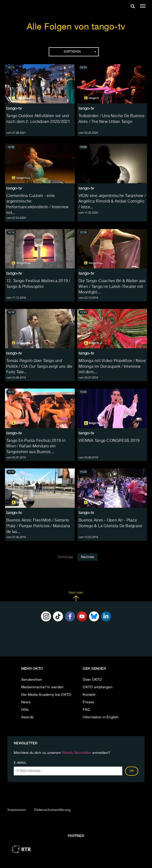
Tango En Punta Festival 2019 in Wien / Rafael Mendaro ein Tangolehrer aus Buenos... (36, 447)
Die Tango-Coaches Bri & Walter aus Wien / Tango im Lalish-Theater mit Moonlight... (112, 287)
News (26, 702)
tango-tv (14, 108)
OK (132, 771)
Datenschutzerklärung (52, 810)
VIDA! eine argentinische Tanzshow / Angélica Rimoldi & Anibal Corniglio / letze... (112, 202)
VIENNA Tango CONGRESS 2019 (109, 441)
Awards (27, 717)
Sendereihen (32, 680)
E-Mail (20, 763)
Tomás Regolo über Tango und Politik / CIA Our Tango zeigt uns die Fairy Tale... (39, 367)
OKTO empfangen (98, 687)
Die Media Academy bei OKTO (46, 695)
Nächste (88, 557)
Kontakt (89, 695)
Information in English (101, 717)
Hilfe (25, 710)
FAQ (86, 710)
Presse (88, 702)
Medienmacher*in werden (42, 687)
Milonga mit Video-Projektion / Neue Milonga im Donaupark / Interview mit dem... (112, 367)
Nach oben (76, 596)
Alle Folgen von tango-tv (76, 27)
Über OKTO (92, 680)
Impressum (17, 810)
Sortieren (80, 52)
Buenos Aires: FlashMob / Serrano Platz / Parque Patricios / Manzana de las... (38, 526)
